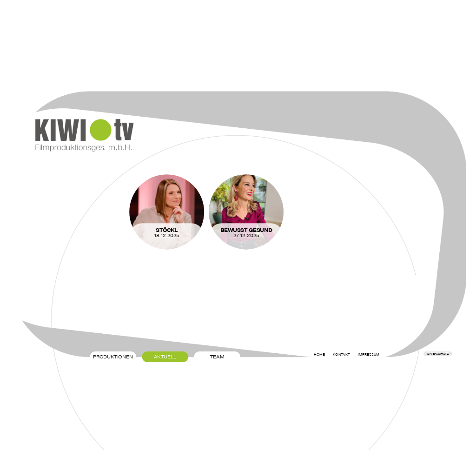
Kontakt (341, 354)
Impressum (369, 354)
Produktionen (113, 357)
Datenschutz (438, 354)
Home (319, 354)
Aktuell (165, 357)
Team (217, 357)
